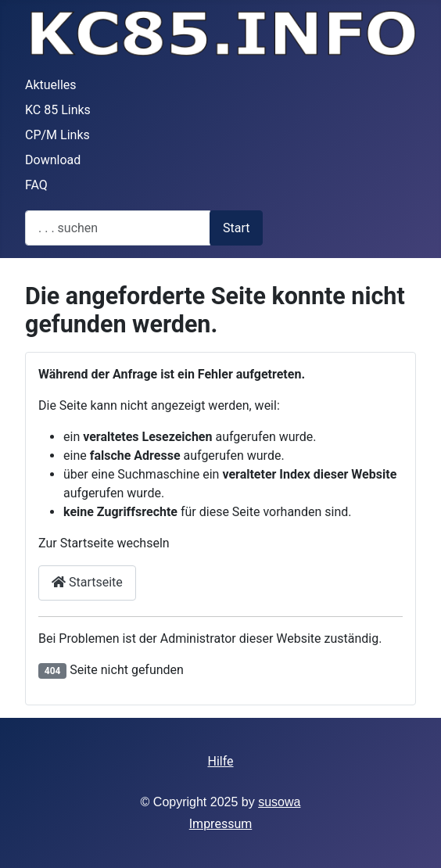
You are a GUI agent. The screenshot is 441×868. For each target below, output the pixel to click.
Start (236, 228)
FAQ (36, 185)
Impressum (221, 824)
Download (53, 160)
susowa (279, 802)
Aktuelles (51, 85)
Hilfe (220, 761)
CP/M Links (57, 135)
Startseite (87, 582)
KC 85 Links (58, 110)
